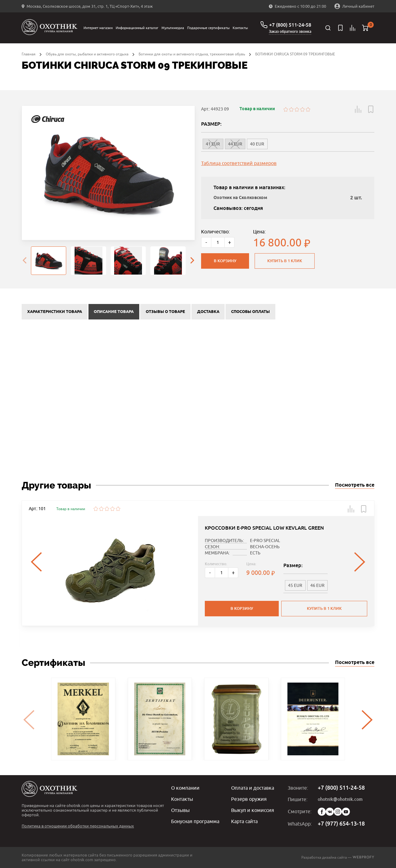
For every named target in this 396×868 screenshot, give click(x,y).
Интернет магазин (98, 28)
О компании (185, 788)
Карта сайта (244, 821)
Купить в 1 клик (285, 261)
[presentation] (24, 261)
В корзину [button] (242, 608)
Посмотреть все (355, 485)
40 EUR (257, 144)
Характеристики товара (55, 312)
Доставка (208, 312)
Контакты (240, 28)
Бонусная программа (195, 821)
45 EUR (295, 585)
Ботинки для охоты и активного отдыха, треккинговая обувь (192, 54)
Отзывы (180, 810)
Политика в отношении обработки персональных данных (78, 826)
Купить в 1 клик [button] (324, 608)
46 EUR (317, 585)
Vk (330, 812)
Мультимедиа (173, 28)
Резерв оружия (249, 799)
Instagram (338, 812)
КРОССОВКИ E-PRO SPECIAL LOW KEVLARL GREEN (264, 528)
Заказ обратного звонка (290, 32)
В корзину (225, 261)
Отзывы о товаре (165, 312)
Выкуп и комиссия (253, 810)
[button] (358, 109)
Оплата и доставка (253, 788)
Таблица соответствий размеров (239, 163)
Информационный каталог (137, 28)
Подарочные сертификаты (208, 28)
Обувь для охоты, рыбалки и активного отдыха (87, 54)
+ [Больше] (230, 242)
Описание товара (114, 312)
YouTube (346, 812)
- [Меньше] (206, 242)
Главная (29, 54)
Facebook (322, 812)
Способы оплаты (250, 312)
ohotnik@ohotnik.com (340, 799)
